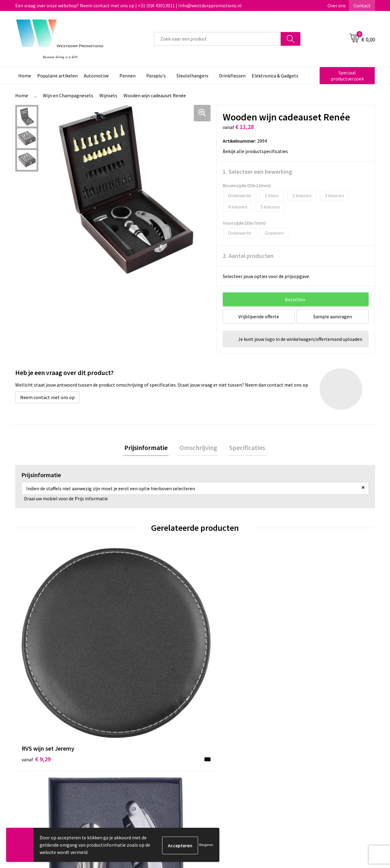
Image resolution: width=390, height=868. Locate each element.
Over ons (337, 5)
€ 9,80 (306, 657)
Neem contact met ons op (47, 397)
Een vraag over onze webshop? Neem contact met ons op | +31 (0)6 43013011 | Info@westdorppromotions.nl (128, 5)
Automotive (96, 76)
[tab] (149, 448)
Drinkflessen (232, 76)
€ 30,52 (217, 648)
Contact (362, 5)
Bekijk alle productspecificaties (257, 151)
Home (25, 76)
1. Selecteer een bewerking (257, 171)
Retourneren (218, 757)
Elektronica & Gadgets (275, 76)
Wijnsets (108, 95)
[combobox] (217, 39)
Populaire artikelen (57, 76)
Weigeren (206, 845)
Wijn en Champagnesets (68, 95)
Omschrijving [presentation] (198, 448)
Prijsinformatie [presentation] (149, 448)
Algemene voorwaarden (317, 748)
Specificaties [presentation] (244, 448)
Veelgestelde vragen (137, 757)
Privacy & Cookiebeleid (316, 757)
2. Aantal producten (248, 256)
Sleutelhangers (192, 76)
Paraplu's (156, 76)
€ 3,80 (126, 648)
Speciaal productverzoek (347, 76)
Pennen (128, 76)
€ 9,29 (36, 648)
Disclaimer (304, 766)
